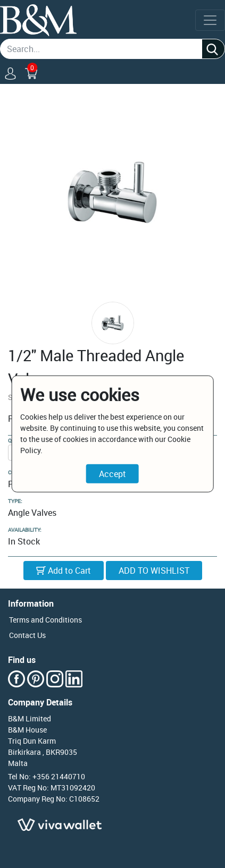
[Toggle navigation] (210, 20)
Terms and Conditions (45, 620)
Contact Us (27, 635)
